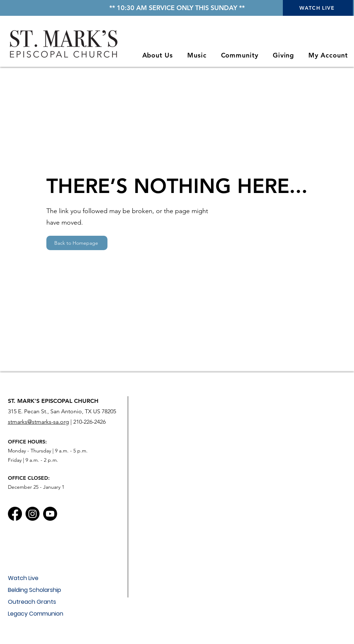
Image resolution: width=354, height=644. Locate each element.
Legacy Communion (36, 614)
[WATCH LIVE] (318, 8)
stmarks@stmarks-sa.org (38, 422)
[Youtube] (50, 514)
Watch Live (23, 578)
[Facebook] (15, 514)
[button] (158, 55)
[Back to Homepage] (77, 243)
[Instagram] (33, 514)
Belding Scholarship (35, 590)
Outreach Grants (32, 602)
